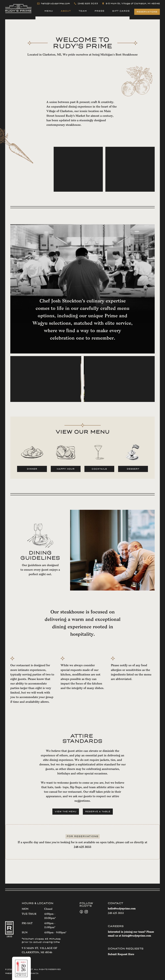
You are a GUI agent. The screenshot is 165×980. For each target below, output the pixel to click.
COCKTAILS (99, 469)
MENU (49, 11)
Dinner (32, 469)
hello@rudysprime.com (122, 909)
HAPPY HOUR (66, 469)
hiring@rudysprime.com (136, 936)
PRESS (99, 11)
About (66, 11)
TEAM (83, 11)
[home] (18, 9)
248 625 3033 (82, 847)
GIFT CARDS (121, 11)
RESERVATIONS (147, 12)
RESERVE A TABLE (98, 812)
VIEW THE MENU (66, 812)
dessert (133, 469)
